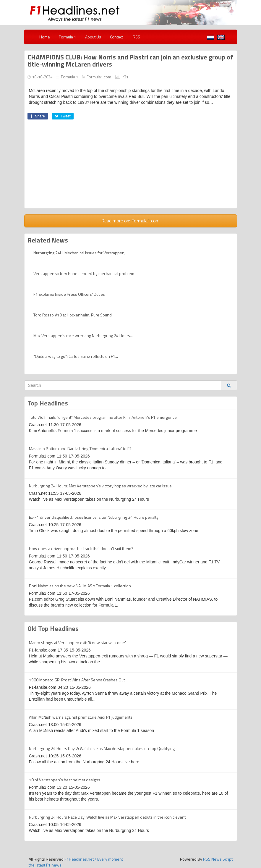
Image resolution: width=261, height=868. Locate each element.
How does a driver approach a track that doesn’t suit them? (81, 548)
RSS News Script (218, 859)
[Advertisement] (131, 167)
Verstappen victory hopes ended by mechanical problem (84, 273)
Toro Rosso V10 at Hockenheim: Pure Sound (73, 315)
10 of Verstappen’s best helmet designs (65, 780)
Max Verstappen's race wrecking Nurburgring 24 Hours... (83, 336)
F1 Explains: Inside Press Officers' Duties (69, 294)
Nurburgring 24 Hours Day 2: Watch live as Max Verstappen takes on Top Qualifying (102, 748)
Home (45, 37)
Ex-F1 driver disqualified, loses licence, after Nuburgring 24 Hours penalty (94, 517)
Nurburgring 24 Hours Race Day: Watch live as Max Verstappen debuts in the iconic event (107, 817)
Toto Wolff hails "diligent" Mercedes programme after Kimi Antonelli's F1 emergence (103, 417)
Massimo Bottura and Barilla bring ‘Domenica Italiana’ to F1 (80, 448)
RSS (136, 37)
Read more (130, 221)
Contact (116, 37)
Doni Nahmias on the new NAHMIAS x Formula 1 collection (80, 586)
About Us (93, 37)
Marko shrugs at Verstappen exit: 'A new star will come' (77, 642)
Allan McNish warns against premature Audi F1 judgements (81, 717)
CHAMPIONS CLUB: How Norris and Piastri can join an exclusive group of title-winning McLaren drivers (130, 61)
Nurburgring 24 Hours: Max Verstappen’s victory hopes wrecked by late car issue (100, 486)
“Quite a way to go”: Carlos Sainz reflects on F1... (76, 356)
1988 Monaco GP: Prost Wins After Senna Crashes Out (77, 680)
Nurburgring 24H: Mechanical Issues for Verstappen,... (81, 253)
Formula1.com (99, 77)
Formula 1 (68, 37)
